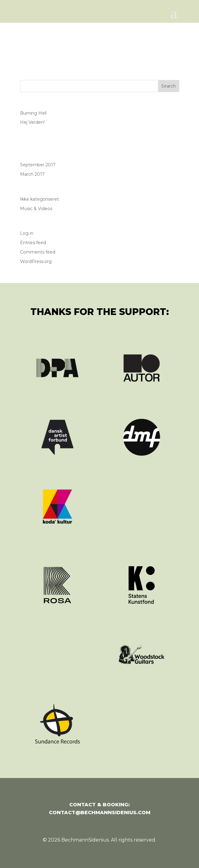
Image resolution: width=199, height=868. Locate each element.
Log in (27, 233)
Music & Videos (36, 209)
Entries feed (33, 243)
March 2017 (32, 174)
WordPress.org (36, 261)
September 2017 (38, 165)
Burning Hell (33, 113)
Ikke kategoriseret (39, 199)
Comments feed (38, 252)
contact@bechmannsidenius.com (100, 813)
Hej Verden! (32, 122)
